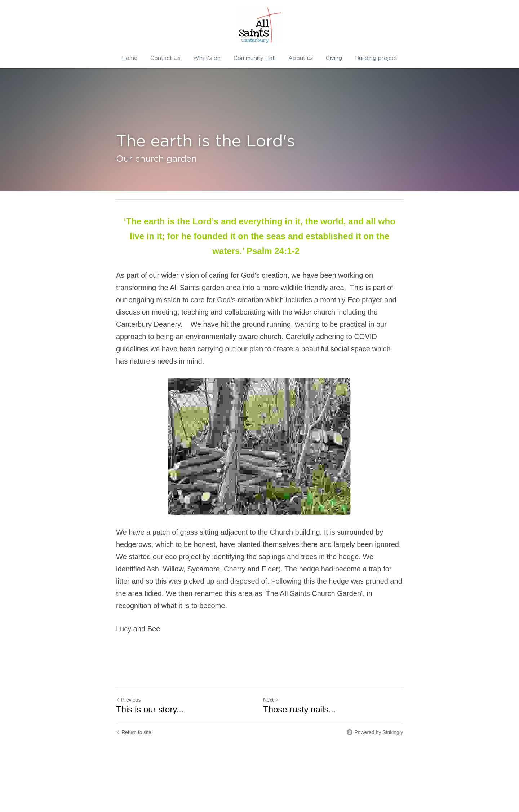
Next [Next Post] (271, 700)
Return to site (134, 732)
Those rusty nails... (299, 709)
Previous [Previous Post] (128, 700)
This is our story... (150, 709)
